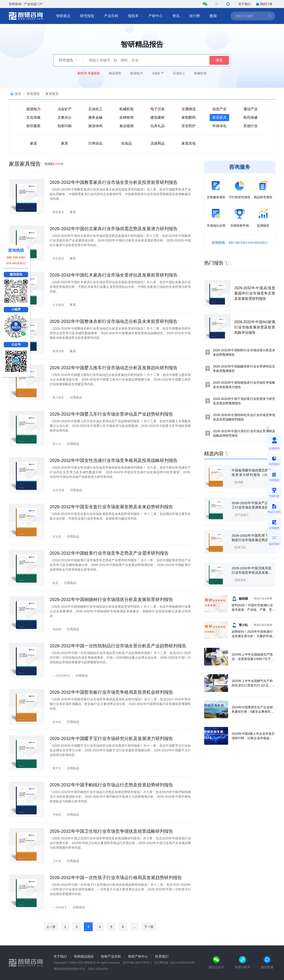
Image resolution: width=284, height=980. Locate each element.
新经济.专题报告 (89, 73)
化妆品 (126, 143)
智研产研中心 (138, 956)
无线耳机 (240, 580)
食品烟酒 (126, 126)
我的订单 (264, 4)
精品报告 (115, 73)
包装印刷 (65, 126)
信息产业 (219, 109)
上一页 (51, 927)
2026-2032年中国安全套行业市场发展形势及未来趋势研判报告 (111, 507)
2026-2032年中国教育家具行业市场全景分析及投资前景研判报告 (114, 182)
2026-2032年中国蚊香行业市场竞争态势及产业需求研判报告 (109, 553)
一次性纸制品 (61, 676)
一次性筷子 (60, 907)
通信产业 (250, 109)
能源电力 (136, 73)
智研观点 (65, 16)
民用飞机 (240, 547)
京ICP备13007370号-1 (137, 963)
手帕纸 (57, 815)
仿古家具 (58, 258)
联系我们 (162, 956)
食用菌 (239, 482)
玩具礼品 (158, 126)
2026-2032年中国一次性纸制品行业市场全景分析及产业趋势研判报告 (118, 646)
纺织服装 (34, 126)
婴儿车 (57, 444)
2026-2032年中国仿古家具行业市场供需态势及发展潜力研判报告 (114, 229)
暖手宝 (57, 768)
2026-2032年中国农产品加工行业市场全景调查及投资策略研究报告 (252, 507)
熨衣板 (57, 722)
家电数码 (189, 117)
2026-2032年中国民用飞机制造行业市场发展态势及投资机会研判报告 (252, 540)
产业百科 (113, 16)
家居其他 (189, 143)
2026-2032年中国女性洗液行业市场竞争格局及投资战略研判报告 (114, 460)
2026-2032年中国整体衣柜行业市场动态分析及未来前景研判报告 (114, 321)
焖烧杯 (57, 629)
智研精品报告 (84, 956)
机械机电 (200, 73)
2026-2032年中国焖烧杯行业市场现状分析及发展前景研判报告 (111, 599)
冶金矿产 (158, 73)
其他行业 (250, 126)
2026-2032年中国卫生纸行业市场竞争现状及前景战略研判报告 (111, 831)
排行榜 (196, 16)
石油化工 (179, 73)
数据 (215, 16)
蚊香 (55, 583)
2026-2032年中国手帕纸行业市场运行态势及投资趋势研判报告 (111, 785)
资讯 (178, 16)
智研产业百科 (111, 956)
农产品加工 (242, 515)
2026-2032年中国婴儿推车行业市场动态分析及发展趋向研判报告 (114, 368)
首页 (18, 94)
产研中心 (157, 16)
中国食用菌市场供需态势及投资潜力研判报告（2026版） (252, 475)
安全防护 (189, 126)
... (134, 927)
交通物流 (189, 109)
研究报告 (89, 16)
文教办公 (65, 117)
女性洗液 (58, 490)
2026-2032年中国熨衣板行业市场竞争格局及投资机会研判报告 (111, 692)
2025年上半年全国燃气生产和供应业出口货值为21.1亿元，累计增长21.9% (253, 685)
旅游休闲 (95, 126)
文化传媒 (34, 117)
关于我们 (245, 4)
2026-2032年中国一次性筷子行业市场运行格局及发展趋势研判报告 (116, 878)
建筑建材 (158, 117)
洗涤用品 (158, 143)
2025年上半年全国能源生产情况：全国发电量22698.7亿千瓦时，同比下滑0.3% (253, 659)
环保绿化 (219, 126)
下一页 (149, 927)
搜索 (219, 60)
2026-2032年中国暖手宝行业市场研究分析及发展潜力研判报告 (111, 738)
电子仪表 (158, 109)
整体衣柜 (58, 351)
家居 (34, 143)
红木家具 (58, 305)
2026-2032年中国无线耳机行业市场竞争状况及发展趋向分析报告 (252, 572)
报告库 (135, 16)
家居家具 (52, 94)
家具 (65, 143)
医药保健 (250, 117)
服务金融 (95, 117)
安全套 (57, 537)
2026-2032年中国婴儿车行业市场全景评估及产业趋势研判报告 (111, 414)
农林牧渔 (126, 117)
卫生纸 (57, 861)
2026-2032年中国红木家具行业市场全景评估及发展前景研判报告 (114, 275)
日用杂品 (95, 143)
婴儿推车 (58, 398)
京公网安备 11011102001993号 (174, 963)
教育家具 (58, 212)
